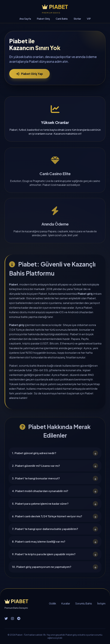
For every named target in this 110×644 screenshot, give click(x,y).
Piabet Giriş (43, 19)
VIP (89, 19)
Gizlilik (52, 603)
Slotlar (77, 19)
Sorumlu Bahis (84, 603)
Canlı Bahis (62, 19)
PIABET (55, 7)
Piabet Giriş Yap (29, 74)
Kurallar (66, 603)
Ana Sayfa (25, 19)
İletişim (101, 603)
